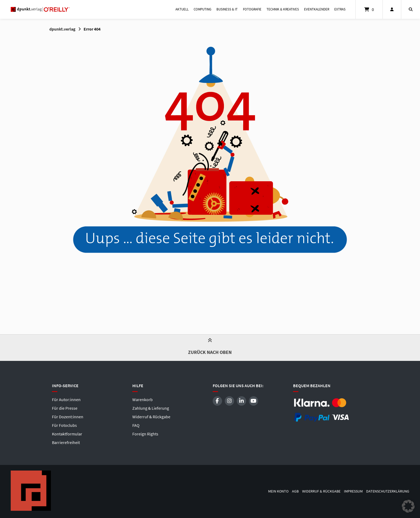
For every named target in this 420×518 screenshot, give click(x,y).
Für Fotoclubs (64, 425)
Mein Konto (278, 491)
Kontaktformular (67, 434)
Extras (340, 9)
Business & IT (227, 9)
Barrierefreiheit (66, 442)
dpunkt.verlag (62, 29)
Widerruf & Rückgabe (151, 417)
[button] (408, 506)
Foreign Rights (145, 434)
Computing (202, 9)
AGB (295, 491)
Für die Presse (65, 408)
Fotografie (252, 9)
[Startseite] (40, 9)
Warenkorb (142, 399)
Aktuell (182, 9)
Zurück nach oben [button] (210, 347)
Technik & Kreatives (283, 9)
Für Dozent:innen (68, 417)
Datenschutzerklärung (388, 491)
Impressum (353, 491)
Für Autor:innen (66, 399)
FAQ (136, 425)
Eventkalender (317, 9)
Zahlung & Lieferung (151, 408)
